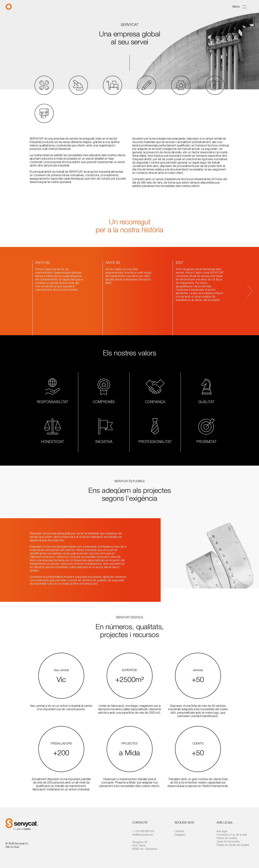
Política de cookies (227, 838)
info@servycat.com (143, 834)
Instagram (180, 834)
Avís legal (222, 831)
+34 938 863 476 (144, 831)
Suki (17, 847)
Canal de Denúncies (228, 841)
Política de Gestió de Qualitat (233, 845)
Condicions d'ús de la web (232, 834)
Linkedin (179, 831)
